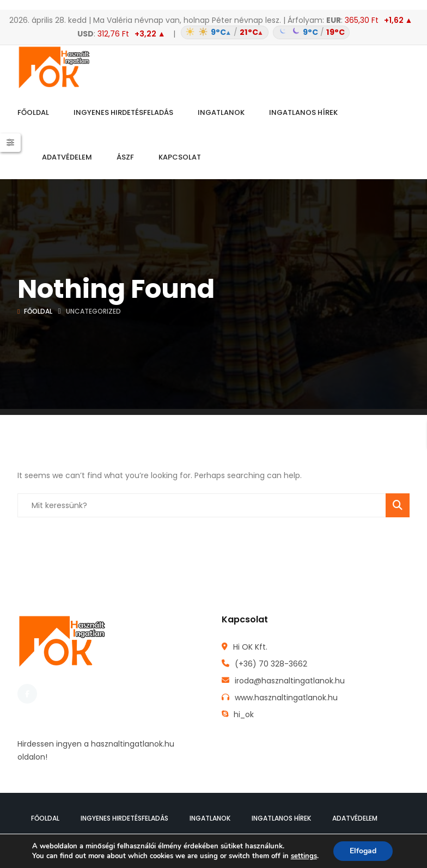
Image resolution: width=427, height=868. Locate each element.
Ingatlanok (210, 818)
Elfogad (363, 851)
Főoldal (38, 311)
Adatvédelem (355, 818)
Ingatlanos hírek (281, 818)
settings (304, 856)
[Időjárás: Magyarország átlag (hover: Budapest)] (264, 32)
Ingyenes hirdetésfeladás (124, 818)
